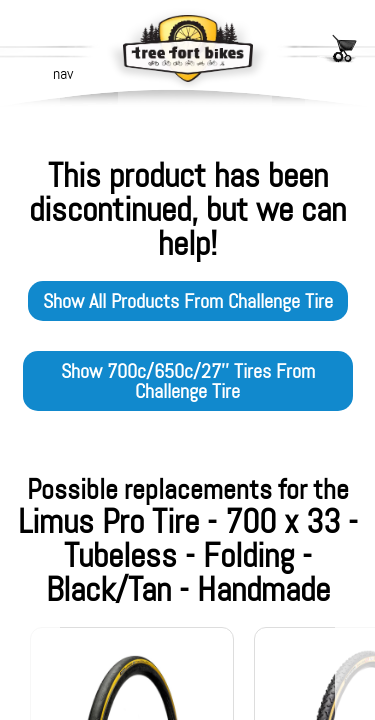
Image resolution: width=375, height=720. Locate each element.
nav (63, 73)
